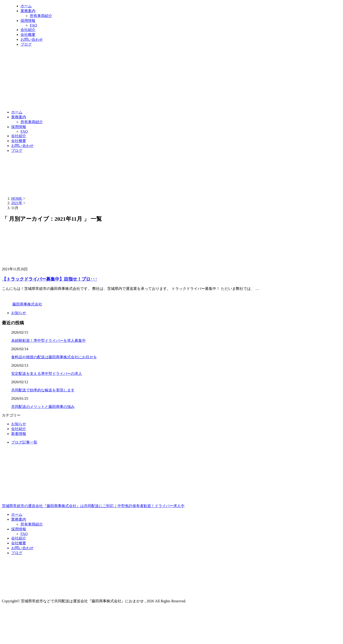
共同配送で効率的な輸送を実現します (43, 390)
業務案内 (28, 11)
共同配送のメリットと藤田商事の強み (43, 407)
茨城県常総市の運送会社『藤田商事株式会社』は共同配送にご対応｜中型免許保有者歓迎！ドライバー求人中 (171, 486)
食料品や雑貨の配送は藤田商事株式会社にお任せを (54, 357)
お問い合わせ (32, 39)
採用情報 (28, 21)
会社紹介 (28, 30)
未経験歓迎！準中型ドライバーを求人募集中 (48, 341)
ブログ (26, 44)
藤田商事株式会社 (27, 304)
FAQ (33, 25)
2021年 (17, 203)
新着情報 (19, 434)
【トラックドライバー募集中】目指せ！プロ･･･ (50, 279)
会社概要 (28, 35)
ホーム (26, 6)
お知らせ (19, 313)
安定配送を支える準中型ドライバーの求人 (47, 374)
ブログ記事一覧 (24, 442)
